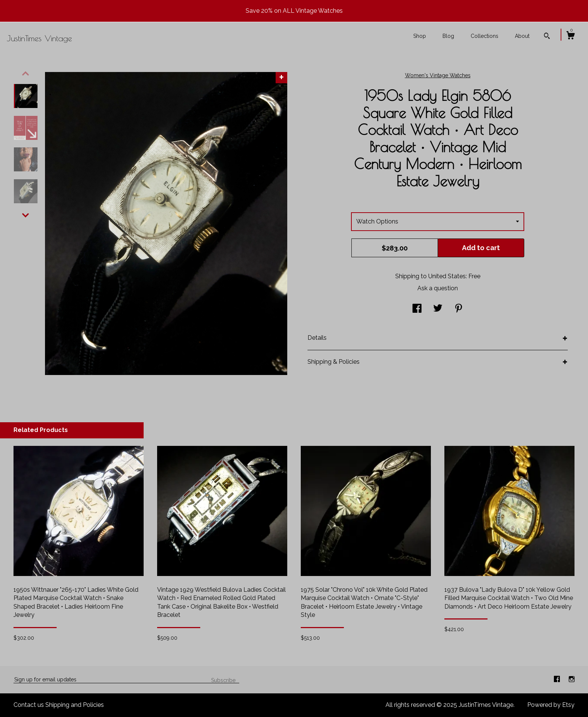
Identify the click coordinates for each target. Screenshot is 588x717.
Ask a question (438, 288)
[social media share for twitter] (438, 309)
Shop (420, 36)
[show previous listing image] (25, 73)
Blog (448, 36)
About (522, 36)
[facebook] (558, 679)
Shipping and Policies (75, 705)
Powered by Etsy (551, 705)
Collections (484, 36)
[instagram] (572, 679)
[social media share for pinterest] (459, 309)
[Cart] (570, 36)
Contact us (29, 705)
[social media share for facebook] (417, 309)
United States (447, 276)
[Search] (547, 37)
